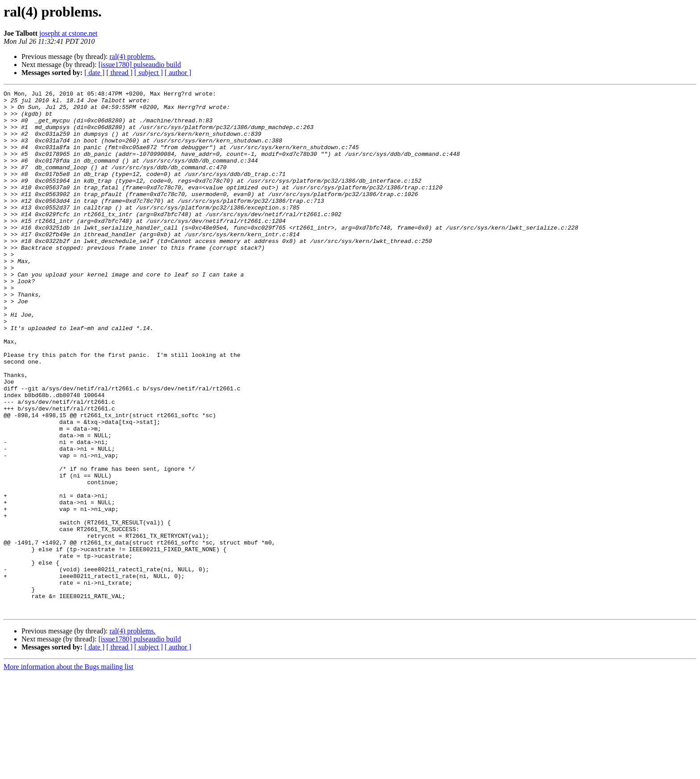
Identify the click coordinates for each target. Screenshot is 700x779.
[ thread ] (119, 73)
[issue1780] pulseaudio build (140, 65)
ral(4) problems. (132, 57)
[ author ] (178, 73)
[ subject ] (149, 73)
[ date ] (94, 73)
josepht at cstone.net (68, 33)
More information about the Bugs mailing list (69, 771)
